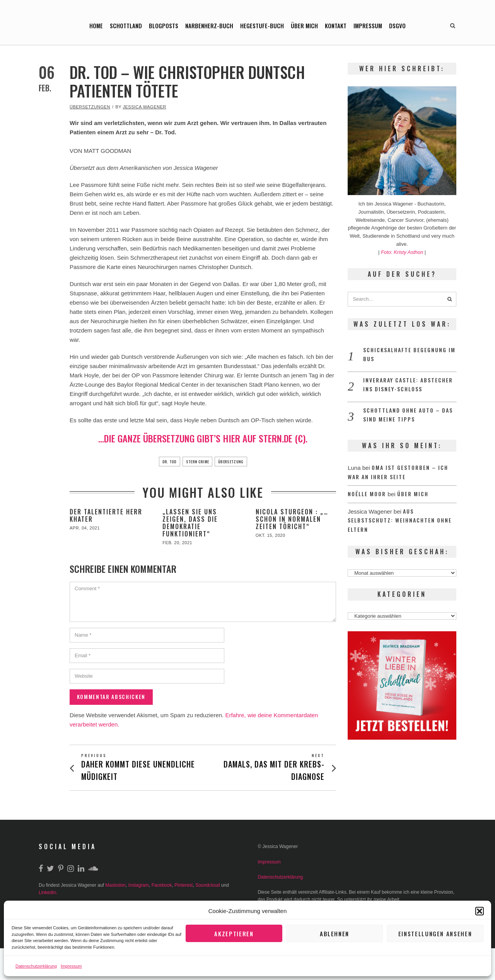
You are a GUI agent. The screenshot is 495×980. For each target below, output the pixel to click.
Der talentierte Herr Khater (106, 515)
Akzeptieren (234, 934)
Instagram (139, 886)
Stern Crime (196, 462)
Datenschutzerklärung (36, 966)
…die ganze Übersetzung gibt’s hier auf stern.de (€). (203, 438)
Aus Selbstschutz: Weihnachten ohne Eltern (400, 520)
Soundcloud (207, 886)
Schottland (126, 26)
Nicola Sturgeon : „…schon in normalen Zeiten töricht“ (292, 519)
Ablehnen (335, 934)
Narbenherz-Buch (209, 26)
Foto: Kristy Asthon (403, 252)
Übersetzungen (90, 107)
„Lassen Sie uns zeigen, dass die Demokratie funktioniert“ (190, 523)
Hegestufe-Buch (262, 26)
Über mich (304, 26)
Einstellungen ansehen (435, 934)
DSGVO (397, 26)
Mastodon (115, 886)
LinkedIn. (48, 893)
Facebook (162, 886)
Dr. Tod (162, 462)
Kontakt (336, 26)
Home (96, 26)
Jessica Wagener (145, 107)
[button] (480, 911)
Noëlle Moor (367, 494)
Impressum (71, 966)
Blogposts (164, 26)
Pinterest (183, 886)
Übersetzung (237, 462)
